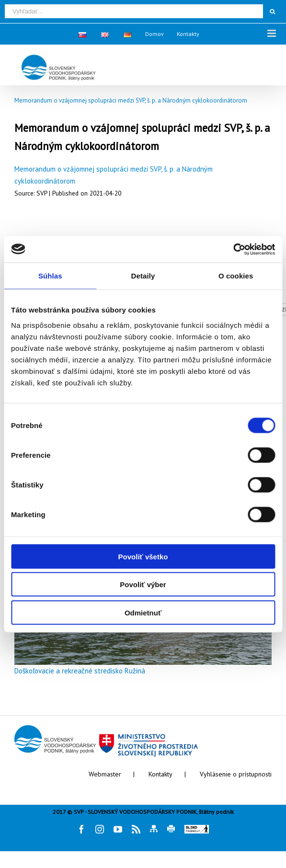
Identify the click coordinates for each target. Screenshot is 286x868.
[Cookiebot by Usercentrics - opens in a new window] (233, 249)
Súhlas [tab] (50, 276)
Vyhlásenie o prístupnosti (236, 774)
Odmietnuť (143, 612)
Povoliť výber (143, 584)
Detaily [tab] (143, 276)
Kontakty (160, 774)
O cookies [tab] (236, 276)
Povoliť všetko (143, 556)
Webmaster (105, 774)
